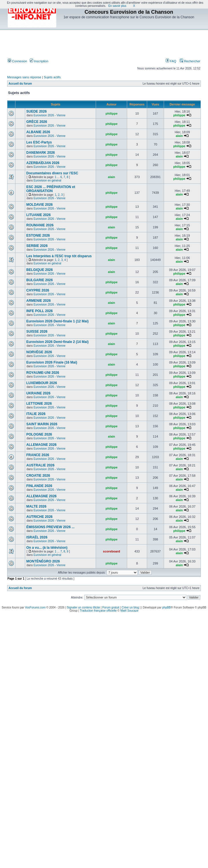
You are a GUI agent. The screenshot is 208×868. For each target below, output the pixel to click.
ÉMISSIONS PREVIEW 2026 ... (50, 527)
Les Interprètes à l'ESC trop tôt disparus (59, 256)
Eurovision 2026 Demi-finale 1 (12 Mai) (57, 321)
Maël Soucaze (129, 611)
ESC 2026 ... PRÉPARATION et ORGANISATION (51, 189)
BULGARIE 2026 (40, 280)
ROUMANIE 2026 (40, 225)
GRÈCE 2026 (37, 122)
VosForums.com (35, 607)
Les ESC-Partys (39, 142)
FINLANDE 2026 (39, 486)
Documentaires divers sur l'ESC (52, 173)
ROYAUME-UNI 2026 (43, 373)
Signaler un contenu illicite (83, 607)
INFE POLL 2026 (39, 311)
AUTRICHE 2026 (39, 517)
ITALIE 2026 (36, 414)
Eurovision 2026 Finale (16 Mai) (52, 362)
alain (179, 136)
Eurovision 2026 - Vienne (49, 115)
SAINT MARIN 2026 (42, 424)
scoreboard (111, 551)
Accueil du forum (20, 84)
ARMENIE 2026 (38, 301)
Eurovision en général (47, 180)
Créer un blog (130, 607)
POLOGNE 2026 (39, 434)
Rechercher (190, 61)
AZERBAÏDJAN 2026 (43, 163)
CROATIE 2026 (38, 476)
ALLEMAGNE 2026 (41, 445)
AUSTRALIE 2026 (40, 465)
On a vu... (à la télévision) (47, 548)
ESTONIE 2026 (38, 236)
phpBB (167, 607)
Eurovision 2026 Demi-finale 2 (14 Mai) (57, 342)
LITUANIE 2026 (38, 215)
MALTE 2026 (36, 506)
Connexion (17, 61)
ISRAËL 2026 (37, 537)
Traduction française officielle (98, 611)
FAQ (171, 61)
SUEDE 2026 (36, 111)
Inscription (39, 61)
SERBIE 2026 (37, 246)
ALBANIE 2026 (38, 132)
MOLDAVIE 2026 (39, 205)
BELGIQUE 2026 (40, 270)
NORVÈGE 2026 (39, 352)
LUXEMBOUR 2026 (42, 383)
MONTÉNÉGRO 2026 (43, 561)
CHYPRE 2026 (38, 290)
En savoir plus (117, 6)
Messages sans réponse (24, 77)
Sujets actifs (52, 77)
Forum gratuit (111, 607)
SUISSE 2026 (37, 332)
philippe (111, 113)
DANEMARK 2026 (41, 153)
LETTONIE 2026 (39, 404)
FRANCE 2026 (38, 455)
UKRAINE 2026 (38, 393)
